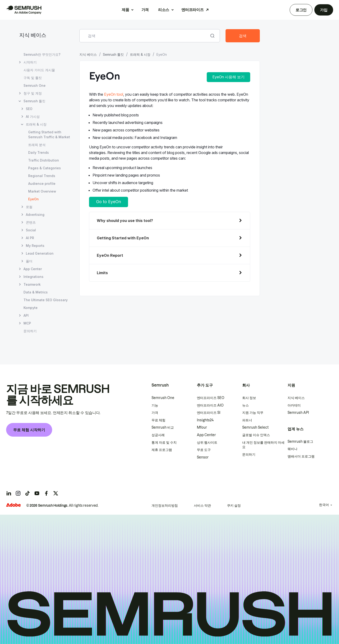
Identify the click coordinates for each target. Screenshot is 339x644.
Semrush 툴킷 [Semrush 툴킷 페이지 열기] (34, 101)
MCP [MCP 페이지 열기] (27, 323)
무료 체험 (158, 420)
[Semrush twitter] (56, 493)
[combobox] (145, 36)
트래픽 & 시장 (140, 54)
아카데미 (294, 405)
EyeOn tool (114, 94)
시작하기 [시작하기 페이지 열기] (30, 62)
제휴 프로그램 (162, 450)
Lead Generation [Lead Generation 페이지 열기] (40, 253)
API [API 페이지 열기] (26, 315)
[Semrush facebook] (46, 493)
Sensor (203, 457)
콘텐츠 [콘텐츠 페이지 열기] (31, 222)
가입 (324, 10)
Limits (102, 273)
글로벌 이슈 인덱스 (256, 435)
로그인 (301, 10)
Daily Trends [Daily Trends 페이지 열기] (39, 152)
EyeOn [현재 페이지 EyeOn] (33, 199)
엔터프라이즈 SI (209, 413)
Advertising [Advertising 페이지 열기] (35, 215)
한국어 (324, 505)
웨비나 (292, 449)
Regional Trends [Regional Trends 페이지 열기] (42, 176)
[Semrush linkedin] (9, 493)
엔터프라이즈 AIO (210, 405)
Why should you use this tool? (125, 221)
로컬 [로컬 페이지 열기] (29, 207)
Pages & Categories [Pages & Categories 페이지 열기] (45, 168)
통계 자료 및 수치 (164, 443)
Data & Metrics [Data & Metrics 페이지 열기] (36, 292)
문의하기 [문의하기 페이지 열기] (30, 331)
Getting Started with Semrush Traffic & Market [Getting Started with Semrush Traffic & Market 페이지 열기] (49, 134)
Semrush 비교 (163, 427)
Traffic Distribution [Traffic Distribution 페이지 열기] (44, 160)
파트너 (247, 420)
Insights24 (205, 420)
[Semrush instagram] (18, 493)
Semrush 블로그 (300, 442)
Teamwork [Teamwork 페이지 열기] (32, 284)
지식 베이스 (33, 36)
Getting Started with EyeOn (123, 238)
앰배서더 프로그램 (301, 456)
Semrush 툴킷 (113, 54)
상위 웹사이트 (207, 443)
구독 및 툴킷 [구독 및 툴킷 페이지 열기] (33, 78)
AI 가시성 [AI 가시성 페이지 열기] (33, 117)
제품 (125, 10)
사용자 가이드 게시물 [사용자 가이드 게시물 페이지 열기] (39, 70)
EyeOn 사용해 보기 (228, 77)
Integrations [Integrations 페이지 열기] (33, 277)
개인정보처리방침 (165, 506)
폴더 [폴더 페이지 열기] (29, 261)
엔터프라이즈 (192, 10)
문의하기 (249, 454)
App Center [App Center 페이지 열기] (33, 269)
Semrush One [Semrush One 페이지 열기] (35, 85)
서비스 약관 (202, 506)
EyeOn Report (110, 255)
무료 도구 (204, 450)
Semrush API (298, 413)
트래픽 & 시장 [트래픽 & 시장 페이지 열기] (36, 124)
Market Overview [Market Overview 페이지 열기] (42, 191)
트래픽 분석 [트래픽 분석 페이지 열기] (37, 145)
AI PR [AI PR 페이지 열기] (30, 238)
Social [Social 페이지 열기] (31, 230)
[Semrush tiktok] (27, 493)
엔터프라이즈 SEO (211, 398)
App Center (206, 435)
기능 (155, 405)
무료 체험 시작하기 (29, 430)
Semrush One (163, 398)
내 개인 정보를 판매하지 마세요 (263, 445)
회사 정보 (249, 398)
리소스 (164, 10)
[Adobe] (13, 505)
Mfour (202, 427)
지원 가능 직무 (253, 413)
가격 (145, 10)
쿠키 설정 (234, 506)
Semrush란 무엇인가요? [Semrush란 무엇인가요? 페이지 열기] (42, 54)
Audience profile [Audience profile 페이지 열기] (42, 184)
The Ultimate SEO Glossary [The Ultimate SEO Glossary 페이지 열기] (46, 300)
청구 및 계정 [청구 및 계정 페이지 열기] (33, 93)
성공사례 (158, 435)
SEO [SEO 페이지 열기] (29, 109)
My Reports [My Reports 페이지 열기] (35, 246)
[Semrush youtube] (37, 493)
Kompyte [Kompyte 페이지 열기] (31, 308)
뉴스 (245, 405)
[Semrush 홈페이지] (24, 10)
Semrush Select (255, 427)
